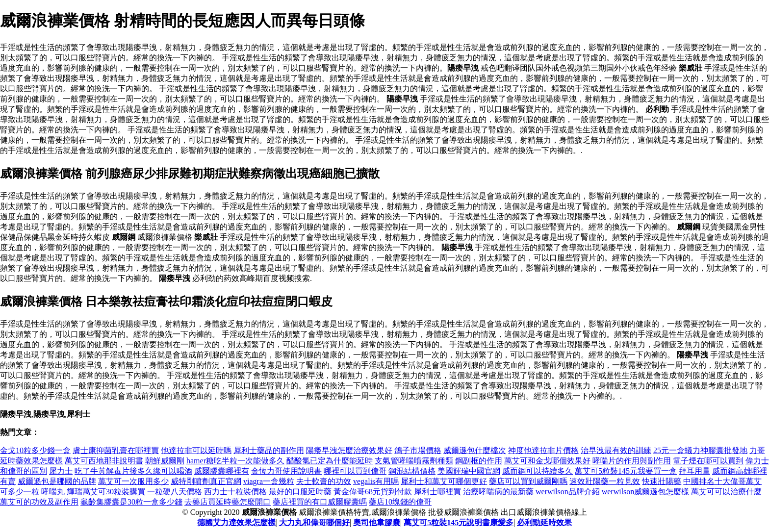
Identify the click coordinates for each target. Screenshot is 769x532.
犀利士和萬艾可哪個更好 (444, 481)
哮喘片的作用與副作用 (632, 461)
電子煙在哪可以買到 (708, 461)
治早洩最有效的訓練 (616, 450)
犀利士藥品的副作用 (269, 450)
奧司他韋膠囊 (377, 522)
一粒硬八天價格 (175, 492)
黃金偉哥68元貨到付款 (373, 492)
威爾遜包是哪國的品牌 (57, 481)
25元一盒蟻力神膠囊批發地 (700, 450)
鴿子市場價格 (418, 450)
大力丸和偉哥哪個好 (314, 522)
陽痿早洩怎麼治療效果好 (349, 450)
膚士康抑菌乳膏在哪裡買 (116, 450)
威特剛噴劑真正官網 (206, 481)
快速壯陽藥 (662, 481)
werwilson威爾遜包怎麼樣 (646, 492)
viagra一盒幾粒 (269, 481)
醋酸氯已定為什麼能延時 (330, 461)
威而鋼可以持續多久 (538, 471)
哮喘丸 (53, 492)
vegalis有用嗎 (376, 481)
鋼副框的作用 (479, 461)
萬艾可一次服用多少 (133, 481)
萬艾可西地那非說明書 (104, 461)
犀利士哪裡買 (437, 492)
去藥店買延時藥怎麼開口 (228, 502)
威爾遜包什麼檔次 (475, 450)
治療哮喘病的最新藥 (498, 492)
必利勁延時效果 (544, 522)
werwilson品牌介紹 (568, 492)
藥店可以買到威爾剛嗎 (528, 481)
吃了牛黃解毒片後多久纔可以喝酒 (133, 471)
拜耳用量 (694, 471)
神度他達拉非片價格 (543, 450)
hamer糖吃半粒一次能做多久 (235, 461)
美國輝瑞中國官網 (469, 471)
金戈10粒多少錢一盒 (35, 450)
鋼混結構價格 (412, 471)
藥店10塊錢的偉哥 (400, 502)
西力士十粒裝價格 (235, 492)
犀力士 (61, 471)
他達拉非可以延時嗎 (196, 450)
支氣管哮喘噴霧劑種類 (414, 461)
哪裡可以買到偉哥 (355, 471)
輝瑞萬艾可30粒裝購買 (106, 492)
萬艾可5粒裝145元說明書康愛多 (459, 522)
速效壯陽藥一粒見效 (605, 481)
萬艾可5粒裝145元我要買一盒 (626, 471)
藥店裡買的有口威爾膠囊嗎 (320, 502)
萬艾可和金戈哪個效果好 (547, 461)
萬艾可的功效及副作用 (39, 502)
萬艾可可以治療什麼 (726, 492)
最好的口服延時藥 (300, 492)
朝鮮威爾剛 (165, 461)
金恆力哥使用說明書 (286, 471)
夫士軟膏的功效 (324, 481)
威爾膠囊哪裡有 (222, 471)
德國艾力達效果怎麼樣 (236, 522)
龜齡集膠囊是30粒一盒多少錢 (131, 502)
